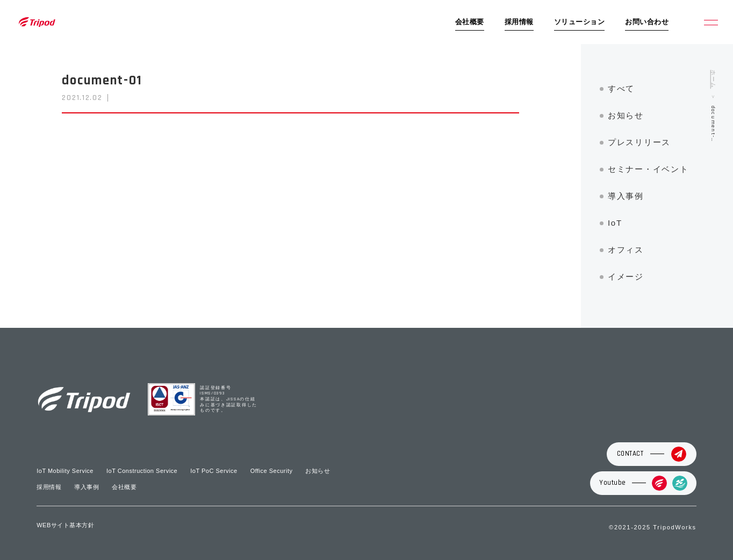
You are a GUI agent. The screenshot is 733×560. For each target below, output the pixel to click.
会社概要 (470, 22)
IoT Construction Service (142, 471)
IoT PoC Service (214, 471)
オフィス (626, 250)
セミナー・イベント (648, 169)
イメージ (626, 277)
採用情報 (519, 22)
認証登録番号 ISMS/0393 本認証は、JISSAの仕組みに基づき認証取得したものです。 (229, 400)
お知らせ (626, 115)
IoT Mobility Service (65, 471)
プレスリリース (639, 142)
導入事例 (626, 196)
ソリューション (580, 22)
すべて (621, 88)
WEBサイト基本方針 (65, 525)
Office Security (272, 471)
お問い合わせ (647, 22)
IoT (615, 223)
